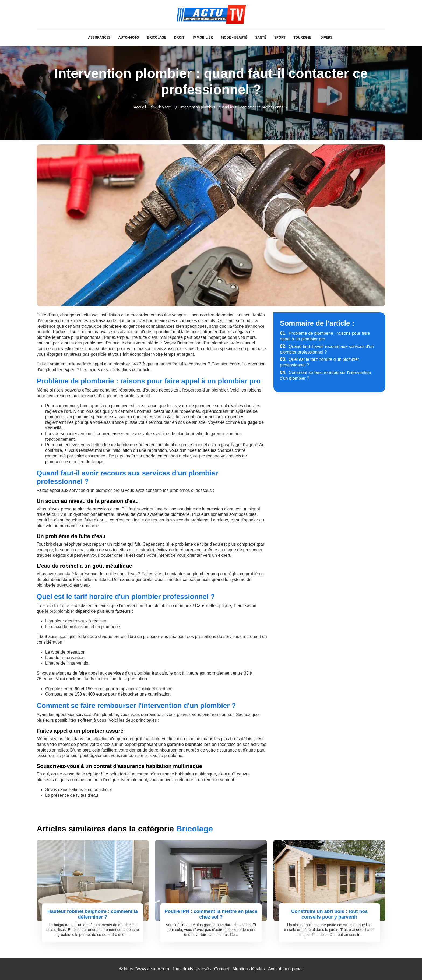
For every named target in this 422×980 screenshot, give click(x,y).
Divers (326, 38)
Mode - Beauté (234, 38)
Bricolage (156, 38)
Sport (280, 38)
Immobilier (203, 38)
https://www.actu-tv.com (146, 969)
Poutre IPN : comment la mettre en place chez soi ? (211, 914)
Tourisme (302, 38)
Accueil (140, 107)
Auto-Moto (129, 38)
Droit (179, 38)
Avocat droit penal (285, 969)
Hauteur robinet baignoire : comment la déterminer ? (93, 914)
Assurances (99, 38)
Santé (261, 38)
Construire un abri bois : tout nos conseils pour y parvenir (330, 914)
